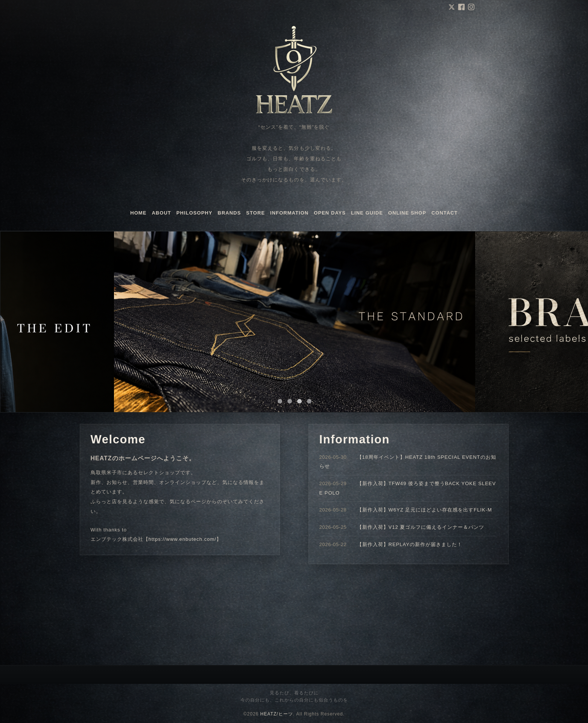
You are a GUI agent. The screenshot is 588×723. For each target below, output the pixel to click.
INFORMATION (289, 213)
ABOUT (161, 213)
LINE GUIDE (367, 213)
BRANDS (229, 213)
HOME (138, 213)
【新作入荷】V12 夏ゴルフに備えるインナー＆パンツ (421, 527)
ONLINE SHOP (407, 213)
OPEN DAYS (330, 213)
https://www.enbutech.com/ (182, 539)
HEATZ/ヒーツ (277, 714)
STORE (255, 213)
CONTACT (445, 213)
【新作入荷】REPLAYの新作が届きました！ (410, 544)
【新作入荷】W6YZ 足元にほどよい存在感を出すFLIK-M (425, 510)
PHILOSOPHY (194, 213)
